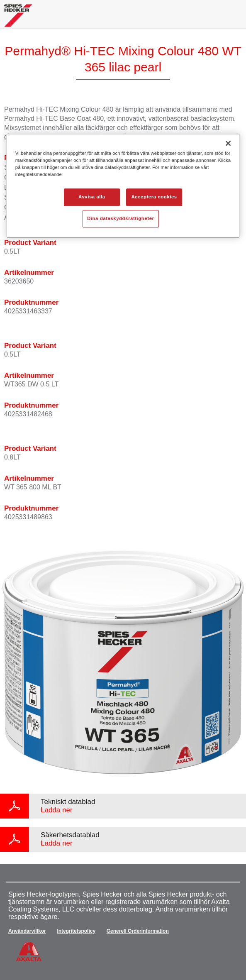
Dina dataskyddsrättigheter (121, 219)
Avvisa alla (92, 197)
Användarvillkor (27, 931)
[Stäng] (228, 143)
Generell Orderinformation (138, 931)
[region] (123, 186)
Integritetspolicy (76, 931)
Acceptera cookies (154, 197)
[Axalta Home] (18, 19)
